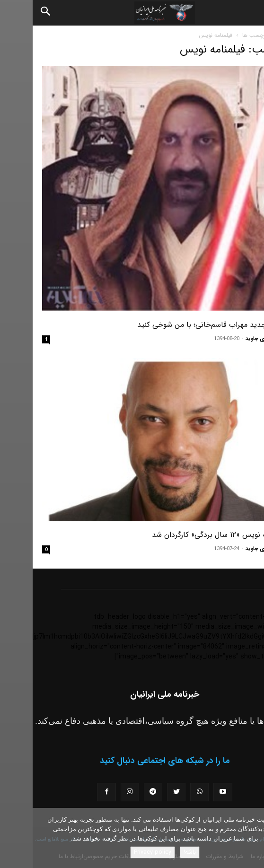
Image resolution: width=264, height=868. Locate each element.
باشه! (157, 852)
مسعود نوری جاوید (234, 339)
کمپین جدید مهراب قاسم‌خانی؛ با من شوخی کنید (180, 325)
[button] (249, 13)
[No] (252, 838)
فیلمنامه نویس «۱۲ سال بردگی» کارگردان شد (187, 535)
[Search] (13, 13)
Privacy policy (120, 852)
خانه (250, 35)
